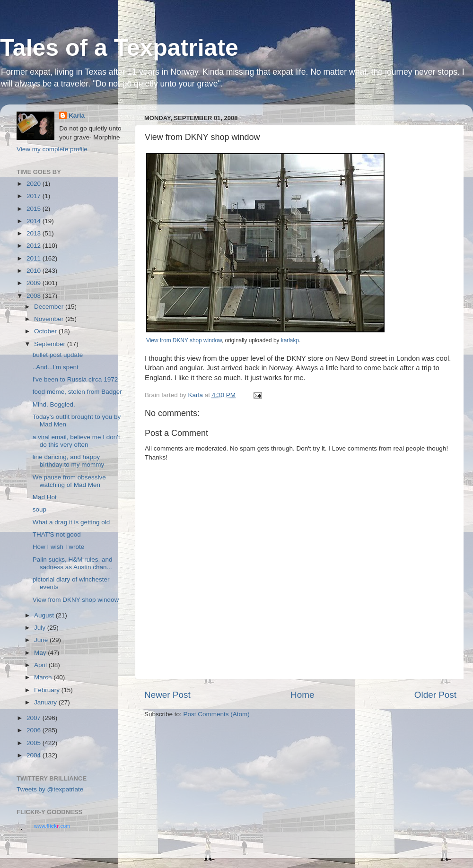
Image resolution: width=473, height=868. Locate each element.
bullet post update (58, 355)
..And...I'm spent (56, 367)
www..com (52, 826)
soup (39, 509)
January (46, 702)
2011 (35, 258)
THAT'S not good (57, 534)
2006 (35, 730)
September (51, 344)
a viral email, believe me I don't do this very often (76, 441)
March (44, 677)
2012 (35, 246)
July (41, 628)
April (41, 665)
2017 (35, 196)
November (50, 319)
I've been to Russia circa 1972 (75, 379)
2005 (35, 743)
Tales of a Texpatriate (119, 48)
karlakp (290, 340)
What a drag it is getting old (71, 522)
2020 (35, 184)
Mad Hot (45, 497)
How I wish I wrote (59, 547)
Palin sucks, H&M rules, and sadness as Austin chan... (73, 563)
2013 (35, 233)
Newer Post (167, 695)
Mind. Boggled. (54, 404)
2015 (35, 209)
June (42, 640)
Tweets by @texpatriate (50, 789)
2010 (35, 271)
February (48, 690)
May (41, 653)
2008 (35, 296)
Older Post (435, 695)
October (46, 331)
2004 (35, 755)
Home (302, 695)
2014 (35, 221)
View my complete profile (52, 149)
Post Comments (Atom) (217, 714)
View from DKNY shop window (184, 340)
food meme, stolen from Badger (77, 392)
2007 (35, 718)
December (50, 307)
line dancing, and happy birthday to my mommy (69, 461)
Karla (77, 116)
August (45, 615)
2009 (35, 283)
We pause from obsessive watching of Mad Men (69, 481)
